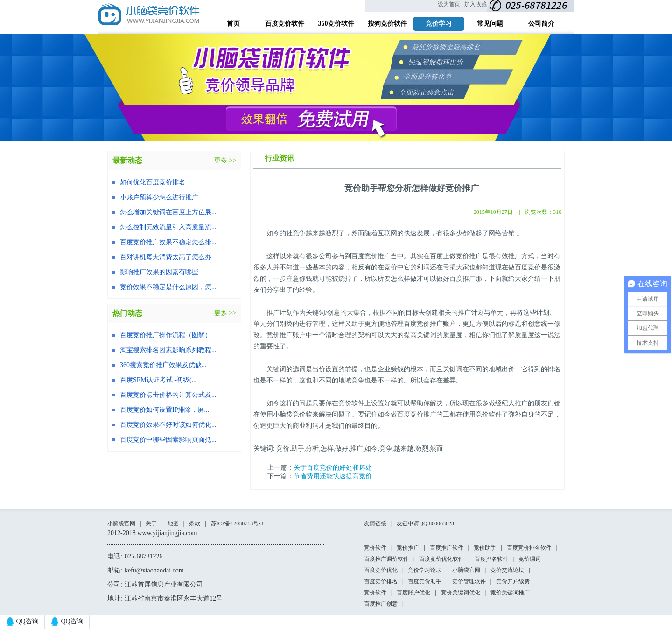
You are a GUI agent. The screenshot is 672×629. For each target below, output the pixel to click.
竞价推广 (408, 548)
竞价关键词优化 (461, 593)
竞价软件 (375, 548)
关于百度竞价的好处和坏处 (333, 468)
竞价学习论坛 (425, 570)
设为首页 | (450, 4)
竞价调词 (530, 559)
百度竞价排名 (381, 581)
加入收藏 (476, 4)
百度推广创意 (381, 604)
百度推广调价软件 (386, 559)
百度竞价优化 (381, 570)
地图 (173, 523)
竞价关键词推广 (510, 593)
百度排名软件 (491, 559)
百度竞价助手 (425, 581)
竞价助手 (485, 548)
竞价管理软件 (469, 581)
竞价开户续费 (513, 581)
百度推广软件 (447, 548)
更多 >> (225, 160)
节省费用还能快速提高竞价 (333, 476)
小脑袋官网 (121, 523)
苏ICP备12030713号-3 (237, 523)
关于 (151, 523)
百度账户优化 (413, 593)
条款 (195, 523)
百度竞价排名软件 (529, 548)
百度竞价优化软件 (441, 559)
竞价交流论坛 (507, 570)
